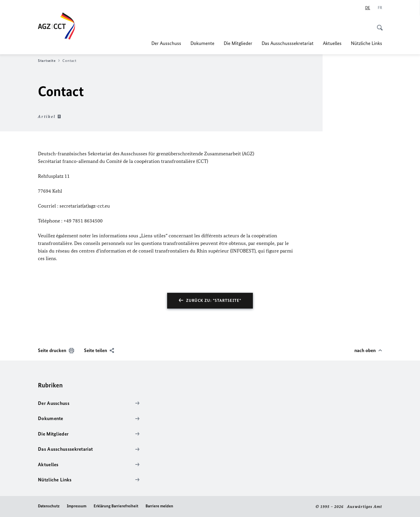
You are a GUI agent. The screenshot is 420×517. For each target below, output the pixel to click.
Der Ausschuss (166, 43)
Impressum (77, 506)
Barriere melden (159, 506)
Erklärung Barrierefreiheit (116, 506)
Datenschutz (49, 506)
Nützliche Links (366, 43)
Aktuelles (332, 43)
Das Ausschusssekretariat (288, 43)
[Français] (380, 8)
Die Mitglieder (238, 43)
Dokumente (202, 43)
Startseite (49, 61)
